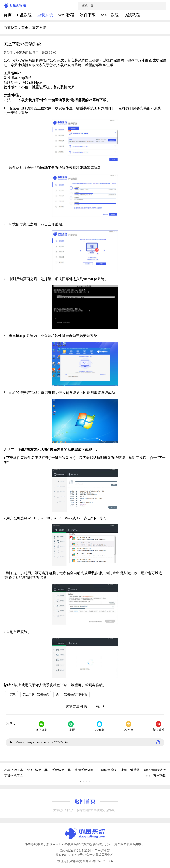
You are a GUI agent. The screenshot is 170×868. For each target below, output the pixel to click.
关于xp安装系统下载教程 (72, 694)
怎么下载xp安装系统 (36, 694)
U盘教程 (25, 15)
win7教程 (67, 15)
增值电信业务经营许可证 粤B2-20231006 (85, 861)
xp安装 (11, 694)
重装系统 (46, 15)
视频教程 (132, 15)
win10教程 (110, 15)
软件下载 (88, 15)
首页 (8, 15)
